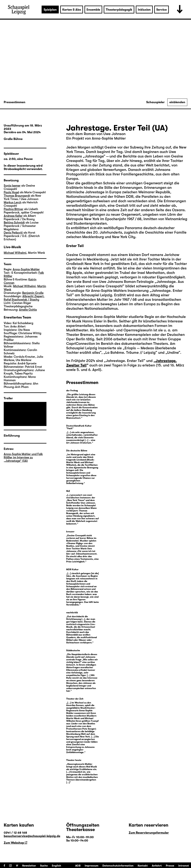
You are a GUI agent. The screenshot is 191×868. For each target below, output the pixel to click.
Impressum (91, 866)
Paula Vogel (11, 192)
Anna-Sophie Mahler (26, 269)
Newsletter (29, 866)
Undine (173, 353)
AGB (78, 866)
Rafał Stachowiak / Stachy (21, 300)
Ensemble (93, 10)
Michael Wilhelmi (15, 253)
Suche (44, 866)
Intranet (184, 866)
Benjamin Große (33, 293)
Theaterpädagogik (119, 10)
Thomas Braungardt (17, 196)
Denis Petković (13, 233)
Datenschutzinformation (118, 866)
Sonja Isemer (12, 186)
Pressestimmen (15, 102)
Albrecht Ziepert (33, 296)
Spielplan (50, 10)
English (57, 866)
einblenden (177, 102)
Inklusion (144, 10)
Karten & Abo (72, 10)
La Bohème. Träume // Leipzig (130, 353)
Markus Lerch (13, 202)
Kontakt (143, 866)
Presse (170, 866)
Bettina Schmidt (14, 223)
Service (162, 10)
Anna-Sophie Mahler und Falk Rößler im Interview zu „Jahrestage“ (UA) (23, 458)
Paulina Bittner (14, 209)
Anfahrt (157, 866)
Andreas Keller (13, 216)
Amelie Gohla (28, 310)
